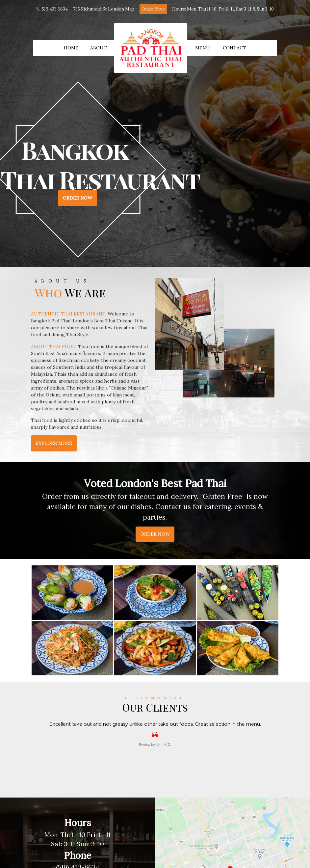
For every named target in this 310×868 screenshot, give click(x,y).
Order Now (153, 9)
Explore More (54, 443)
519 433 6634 (52, 9)
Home (71, 48)
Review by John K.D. (155, 745)
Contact (234, 48)
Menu (203, 48)
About (99, 48)
